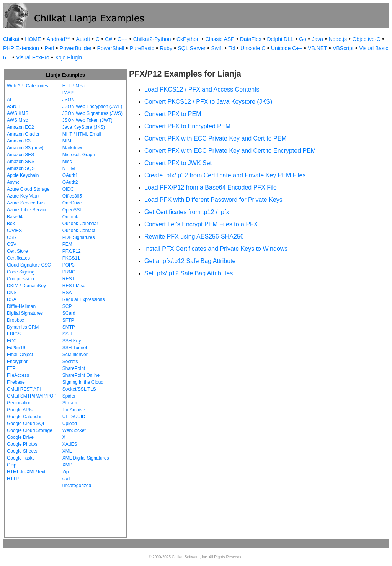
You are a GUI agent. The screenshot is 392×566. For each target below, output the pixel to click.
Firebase (16, 382)
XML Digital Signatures (86, 458)
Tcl (231, 48)
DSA (12, 299)
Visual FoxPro (33, 57)
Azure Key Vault (23, 196)
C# (108, 39)
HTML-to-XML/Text (26, 472)
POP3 (69, 265)
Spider (69, 396)
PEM (67, 244)
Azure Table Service (27, 210)
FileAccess (18, 375)
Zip (66, 472)
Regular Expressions (84, 299)
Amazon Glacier (23, 134)
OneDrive (72, 203)
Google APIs (20, 410)
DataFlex (251, 39)
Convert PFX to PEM (173, 114)
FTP (11, 368)
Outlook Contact (79, 231)
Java (317, 39)
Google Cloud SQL (26, 424)
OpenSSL (72, 210)
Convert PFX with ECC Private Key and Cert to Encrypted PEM (230, 151)
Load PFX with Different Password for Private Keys (213, 200)
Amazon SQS (21, 168)
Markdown (73, 148)
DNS (12, 293)
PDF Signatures (79, 237)
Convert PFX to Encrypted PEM (187, 126)
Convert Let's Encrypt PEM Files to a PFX (201, 224)
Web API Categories (28, 86)
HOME (33, 39)
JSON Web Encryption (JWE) (92, 106)
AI (9, 100)
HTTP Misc (74, 86)
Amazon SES (20, 155)
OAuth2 (70, 182)
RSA (67, 293)
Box (11, 224)
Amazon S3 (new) (25, 148)
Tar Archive (74, 410)
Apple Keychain (23, 175)
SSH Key (72, 341)
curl (66, 479)
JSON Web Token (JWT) (87, 120)
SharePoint (74, 368)
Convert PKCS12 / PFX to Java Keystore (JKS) (208, 102)
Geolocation (19, 403)
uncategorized (77, 486)
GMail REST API (24, 389)
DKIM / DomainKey (26, 286)
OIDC (68, 189)
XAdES (70, 444)
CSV (12, 244)
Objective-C (366, 39)
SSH (67, 334)
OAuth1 (70, 175)
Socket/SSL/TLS (79, 389)
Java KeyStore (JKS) (84, 127)
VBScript (343, 48)
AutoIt (83, 39)
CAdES (14, 231)
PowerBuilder (76, 48)
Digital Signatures (25, 313)
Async (13, 182)
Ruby (166, 48)
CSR (12, 237)
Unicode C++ (287, 48)
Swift (217, 48)
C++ (122, 39)
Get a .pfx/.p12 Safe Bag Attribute (190, 261)
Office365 (72, 196)
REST (69, 279)
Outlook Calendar (80, 224)
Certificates (18, 258)
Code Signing (21, 272)
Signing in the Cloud (83, 382)
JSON (69, 100)
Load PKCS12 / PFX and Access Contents (202, 89)
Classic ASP (220, 39)
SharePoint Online (81, 375)
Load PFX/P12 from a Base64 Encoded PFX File (211, 187)
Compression (20, 279)
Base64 (15, 217)
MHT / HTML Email (82, 134)
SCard (69, 313)
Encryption (18, 362)
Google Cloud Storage (30, 430)
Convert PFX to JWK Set (178, 163)
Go (303, 39)
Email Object (20, 355)
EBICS (14, 334)
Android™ (59, 39)
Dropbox (16, 320)
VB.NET (318, 48)
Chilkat (11, 39)
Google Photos (22, 444)
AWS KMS (18, 113)
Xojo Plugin (68, 57)
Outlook (70, 217)
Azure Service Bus (26, 203)
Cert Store (17, 251)
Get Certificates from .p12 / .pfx (187, 212)
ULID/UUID (74, 417)
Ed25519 (16, 348)
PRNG (69, 272)
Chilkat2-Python (152, 39)
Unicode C (253, 48)
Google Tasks (21, 458)
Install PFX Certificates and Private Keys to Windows (216, 249)
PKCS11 (71, 258)
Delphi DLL (280, 39)
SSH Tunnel (75, 348)
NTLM (69, 168)
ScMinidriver (75, 355)
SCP (67, 306)
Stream (70, 403)
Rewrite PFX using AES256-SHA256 (194, 236)
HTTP (13, 479)
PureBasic (142, 48)
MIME (68, 141)
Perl (49, 48)
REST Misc (74, 286)
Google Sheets (22, 451)
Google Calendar (24, 417)
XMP (67, 465)
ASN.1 (14, 106)
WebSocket (74, 430)
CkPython (188, 39)
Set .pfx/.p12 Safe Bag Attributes (189, 273)
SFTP (68, 320)
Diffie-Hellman (21, 306)
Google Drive (20, 437)
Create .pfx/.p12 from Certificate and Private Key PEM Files (225, 175)
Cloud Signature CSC (29, 265)
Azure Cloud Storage (28, 189)
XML (67, 451)
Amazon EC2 (20, 127)
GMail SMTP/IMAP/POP (32, 396)
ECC (12, 341)
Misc (67, 162)
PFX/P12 (72, 251)
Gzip (12, 465)
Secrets (70, 362)
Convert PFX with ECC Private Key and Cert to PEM (216, 138)
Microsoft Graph (79, 155)
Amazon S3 (19, 141)
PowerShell (111, 48)
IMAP (68, 93)
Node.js (338, 39)
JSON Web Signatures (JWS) (92, 113)
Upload (70, 424)
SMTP (69, 327)
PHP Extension (21, 48)
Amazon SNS (21, 162)
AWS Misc (17, 120)
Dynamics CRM (23, 327)
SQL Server (192, 48)
